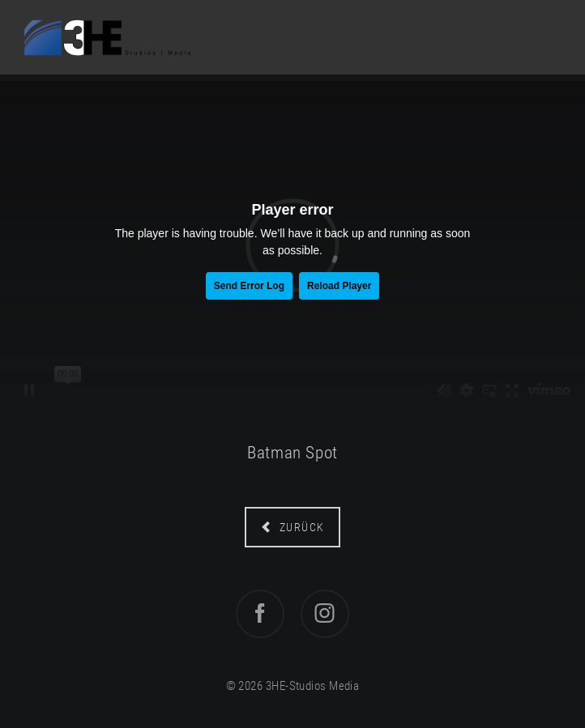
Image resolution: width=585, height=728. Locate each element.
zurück (301, 527)
